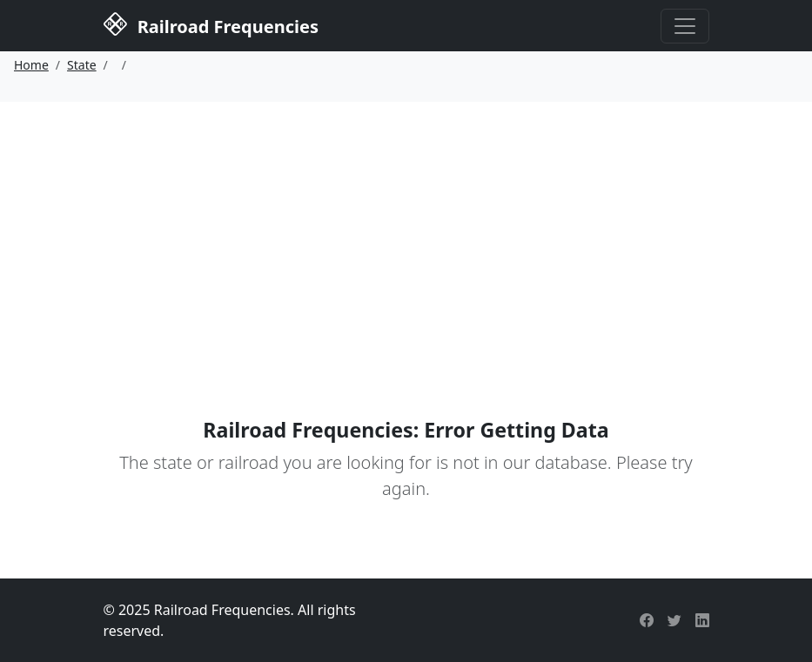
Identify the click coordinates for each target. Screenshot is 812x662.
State (82, 65)
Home (31, 65)
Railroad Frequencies (211, 24)
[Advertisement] (406, 232)
